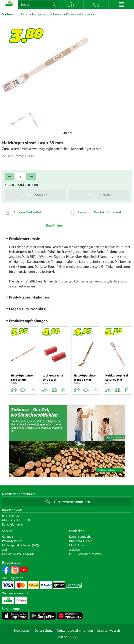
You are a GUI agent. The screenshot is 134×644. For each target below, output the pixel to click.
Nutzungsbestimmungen (75, 631)
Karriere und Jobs (80, 537)
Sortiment (9, 14)
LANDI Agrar (77, 545)
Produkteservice (12, 541)
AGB (5, 550)
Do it (24, 14)
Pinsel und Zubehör (80, 14)
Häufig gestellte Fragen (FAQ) (21, 545)
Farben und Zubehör (47, 14)
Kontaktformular (13, 524)
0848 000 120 (11, 516)
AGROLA (75, 550)
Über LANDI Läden (81, 541)
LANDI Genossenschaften (85, 554)
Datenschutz (43, 631)
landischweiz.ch (109, 631)
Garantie (8, 537)
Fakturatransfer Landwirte (18, 554)
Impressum (22, 631)
